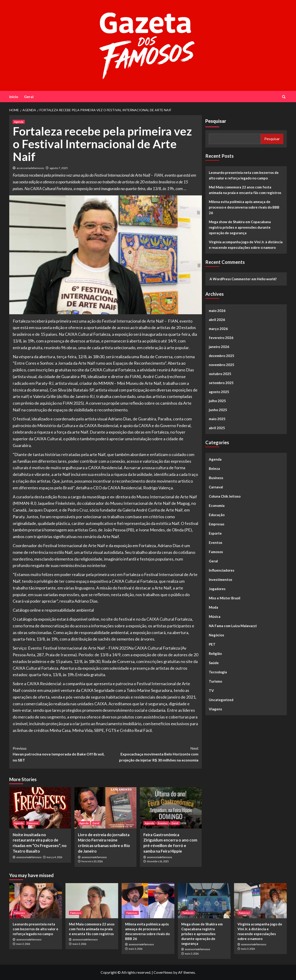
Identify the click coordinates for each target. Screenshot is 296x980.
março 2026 (218, 329)
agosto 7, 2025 (59, 168)
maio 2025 (217, 419)
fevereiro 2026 (221, 338)
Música (215, 616)
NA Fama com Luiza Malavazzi (233, 626)
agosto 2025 (219, 392)
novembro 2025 (222, 365)
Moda (213, 607)
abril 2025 (217, 428)
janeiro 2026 (219, 347)
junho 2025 (218, 410)
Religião (215, 653)
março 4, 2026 (54, 857)
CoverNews (163, 972)
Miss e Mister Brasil (225, 598)
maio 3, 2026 (23, 944)
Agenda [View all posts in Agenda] (19, 122)
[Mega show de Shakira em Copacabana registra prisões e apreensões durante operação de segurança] (204, 901)
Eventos (216, 542)
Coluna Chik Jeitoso (225, 496)
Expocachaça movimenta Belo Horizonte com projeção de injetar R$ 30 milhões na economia (152, 754)
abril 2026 (217, 320)
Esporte (215, 533)
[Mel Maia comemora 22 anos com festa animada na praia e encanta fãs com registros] (92, 901)
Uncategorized (221, 700)
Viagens (215, 709)
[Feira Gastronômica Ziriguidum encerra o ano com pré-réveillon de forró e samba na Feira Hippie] (171, 808)
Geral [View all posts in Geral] (96, 823)
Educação (217, 515)
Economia (217, 505)
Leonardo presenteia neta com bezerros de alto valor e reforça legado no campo (244, 175)
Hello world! (267, 279)
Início (14, 97)
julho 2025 (217, 401)
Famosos (216, 552)
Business (216, 478)
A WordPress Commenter (230, 279)
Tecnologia (218, 672)
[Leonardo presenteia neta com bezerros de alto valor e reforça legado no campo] (36, 901)
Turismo (215, 681)
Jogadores (217, 589)
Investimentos (220, 579)
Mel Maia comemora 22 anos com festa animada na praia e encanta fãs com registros (245, 190)
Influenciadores (222, 570)
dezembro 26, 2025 (158, 861)
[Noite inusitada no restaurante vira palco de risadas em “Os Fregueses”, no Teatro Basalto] (40, 808)
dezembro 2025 (222, 356)
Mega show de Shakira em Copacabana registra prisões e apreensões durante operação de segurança (240, 227)
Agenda (215, 459)
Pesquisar (216, 121)
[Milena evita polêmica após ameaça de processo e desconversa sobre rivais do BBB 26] (148, 901)
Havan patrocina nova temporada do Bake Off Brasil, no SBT (59, 754)
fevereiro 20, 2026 (92, 861)
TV (211, 690)
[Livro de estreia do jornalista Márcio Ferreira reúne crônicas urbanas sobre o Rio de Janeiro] (105, 808)
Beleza (214, 468)
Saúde (214, 663)
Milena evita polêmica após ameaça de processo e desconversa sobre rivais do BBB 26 (244, 207)
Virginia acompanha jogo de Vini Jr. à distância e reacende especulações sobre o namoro (246, 245)
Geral (29, 97)
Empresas (217, 524)
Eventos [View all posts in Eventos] (163, 823)
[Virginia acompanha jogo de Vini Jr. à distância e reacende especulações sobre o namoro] (260, 901)
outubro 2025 (220, 374)
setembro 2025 (221, 383)
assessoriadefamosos (30, 168)
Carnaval (216, 487)
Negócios (216, 635)
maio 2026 (217, 311)
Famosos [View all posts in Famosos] (33, 823)
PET (212, 644)
